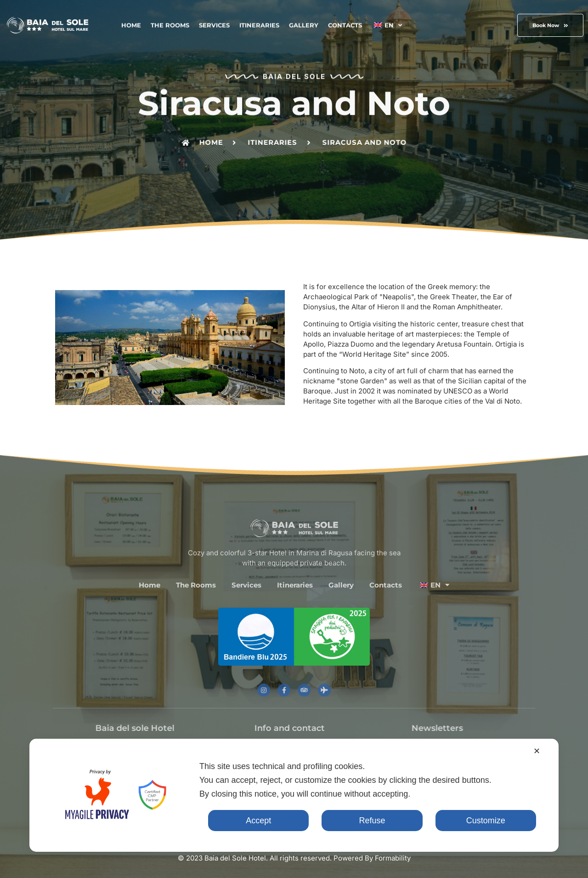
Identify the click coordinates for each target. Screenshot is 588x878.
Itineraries (259, 24)
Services (214, 24)
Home (131, 24)
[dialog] (294, 795)
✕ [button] (537, 751)
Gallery (304, 24)
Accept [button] (258, 821)
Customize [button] (486, 821)
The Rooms (170, 24)
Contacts (345, 24)
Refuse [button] (372, 821)
